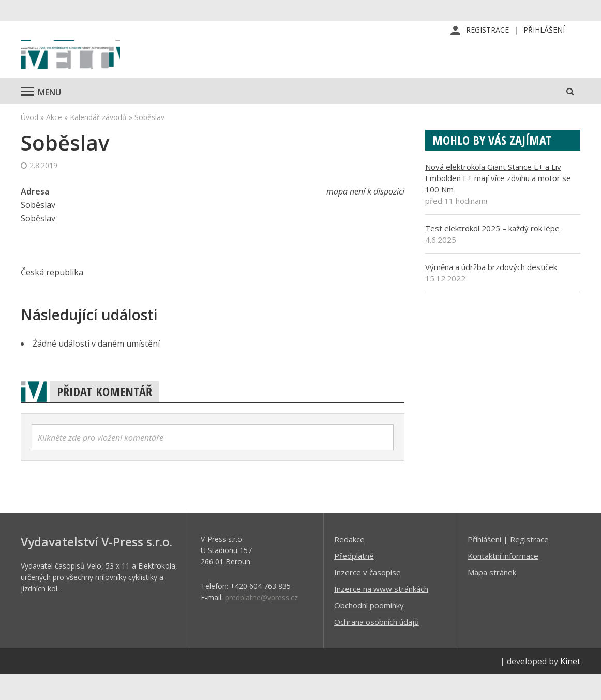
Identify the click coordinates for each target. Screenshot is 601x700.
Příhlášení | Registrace (508, 564)
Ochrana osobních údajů (377, 647)
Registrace (487, 31)
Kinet (570, 687)
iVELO (109, 68)
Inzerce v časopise (367, 598)
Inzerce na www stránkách (381, 614)
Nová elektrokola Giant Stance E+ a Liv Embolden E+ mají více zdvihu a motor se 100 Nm (498, 203)
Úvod (29, 143)
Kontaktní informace (503, 581)
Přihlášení (544, 31)
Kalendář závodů (98, 143)
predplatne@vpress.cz (261, 623)
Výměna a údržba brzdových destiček (491, 292)
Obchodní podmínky (369, 631)
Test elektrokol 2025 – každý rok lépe (492, 254)
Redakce (349, 564)
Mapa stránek (492, 598)
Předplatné (354, 581)
